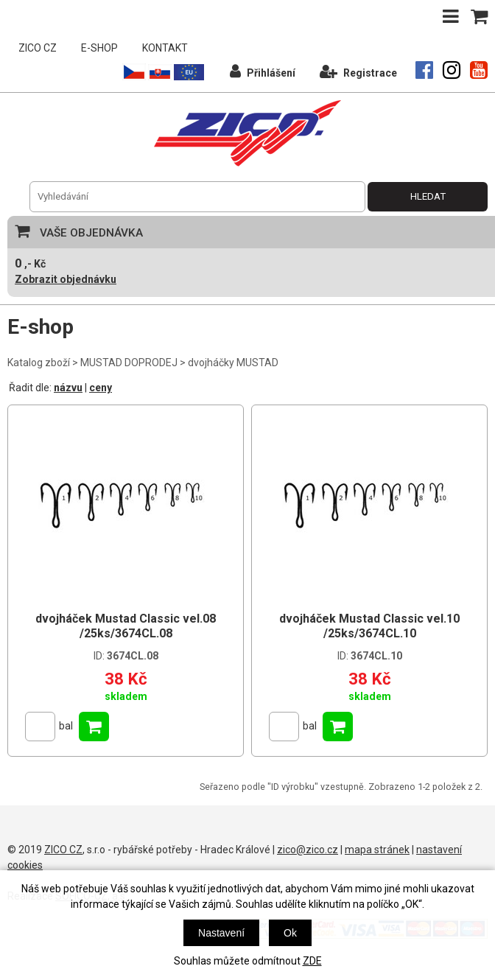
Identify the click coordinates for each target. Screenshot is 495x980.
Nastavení (221, 933)
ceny (101, 388)
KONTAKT (165, 48)
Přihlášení (263, 71)
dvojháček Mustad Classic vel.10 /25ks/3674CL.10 (369, 626)
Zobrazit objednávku (66, 279)
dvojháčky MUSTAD (233, 363)
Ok (290, 933)
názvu (68, 388)
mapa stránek (377, 850)
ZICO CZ (38, 48)
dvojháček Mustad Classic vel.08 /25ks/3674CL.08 (126, 626)
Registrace (358, 71)
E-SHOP (99, 48)
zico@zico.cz (308, 850)
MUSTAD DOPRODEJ (129, 363)
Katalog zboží (39, 363)
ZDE (312, 961)
